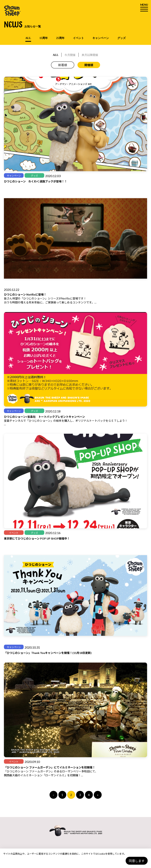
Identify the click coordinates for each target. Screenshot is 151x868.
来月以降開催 (90, 55)
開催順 (89, 65)
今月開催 (70, 55)
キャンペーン (101, 38)
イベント (78, 38)
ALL (28, 38)
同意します (137, 861)
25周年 (60, 38)
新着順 (63, 65)
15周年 (44, 38)
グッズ (122, 38)
